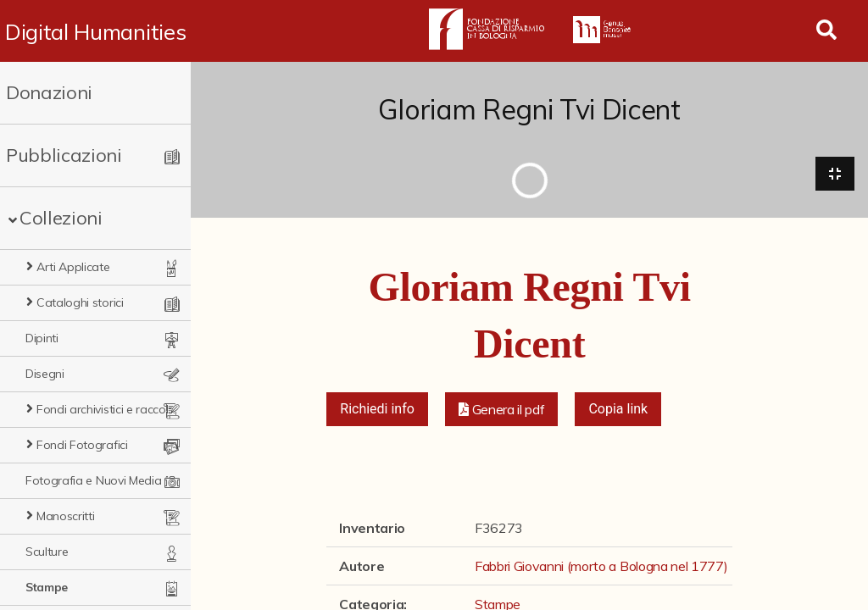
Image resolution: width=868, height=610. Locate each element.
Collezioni (61, 218)
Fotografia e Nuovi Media (93, 480)
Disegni (45, 374)
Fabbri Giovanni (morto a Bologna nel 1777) (601, 566)
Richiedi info (377, 409)
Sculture (47, 552)
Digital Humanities (95, 31)
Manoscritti (65, 516)
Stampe (47, 587)
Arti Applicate (73, 267)
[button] (502, 409)
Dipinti (42, 338)
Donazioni (49, 92)
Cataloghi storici (80, 302)
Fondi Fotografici (82, 445)
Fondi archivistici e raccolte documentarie (107, 409)
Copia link (618, 409)
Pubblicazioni (64, 155)
